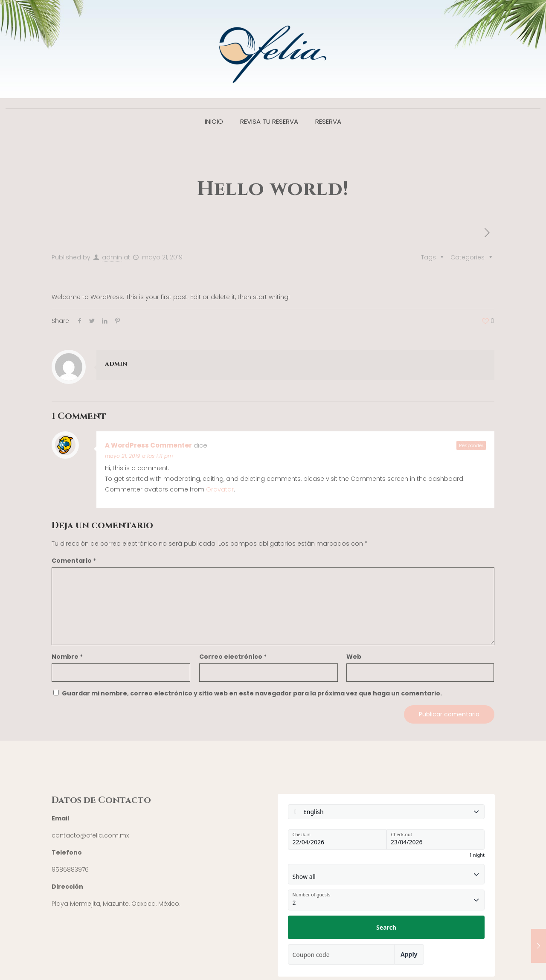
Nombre (67, 657)
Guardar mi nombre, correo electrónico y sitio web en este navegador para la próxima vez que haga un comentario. (252, 693)
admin (112, 257)
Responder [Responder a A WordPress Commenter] (471, 445)
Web (354, 657)
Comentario (74, 561)
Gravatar (220, 489)
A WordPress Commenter (148, 445)
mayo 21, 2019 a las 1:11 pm (139, 456)
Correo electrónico (233, 657)
